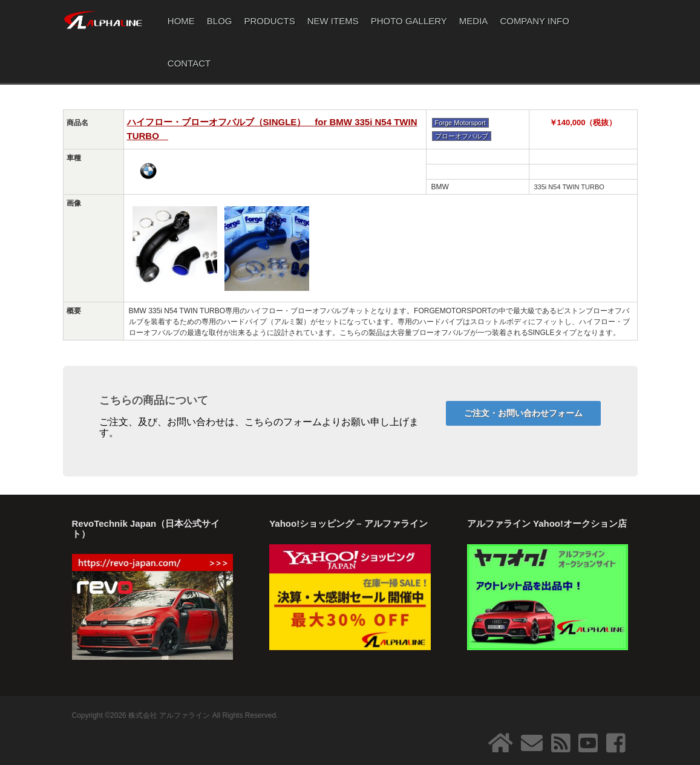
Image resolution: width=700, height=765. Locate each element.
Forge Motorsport (460, 123)
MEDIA (474, 21)
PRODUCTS (270, 21)
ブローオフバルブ (462, 136)
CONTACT (189, 63)
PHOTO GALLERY (409, 21)
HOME (181, 21)
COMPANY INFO (534, 21)
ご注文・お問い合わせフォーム (523, 413)
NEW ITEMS (333, 21)
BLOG (220, 21)
